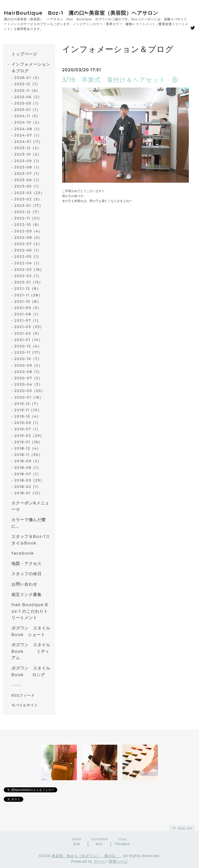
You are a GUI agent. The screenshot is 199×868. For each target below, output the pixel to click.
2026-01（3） (28, 78)
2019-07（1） (27, 429)
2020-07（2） (28, 378)
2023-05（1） (28, 186)
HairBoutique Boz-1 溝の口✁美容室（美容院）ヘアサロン (81, 13)
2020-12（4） (28, 346)
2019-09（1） (27, 423)
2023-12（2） (28, 148)
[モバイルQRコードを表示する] (31, 705)
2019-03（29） (29, 436)
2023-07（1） (28, 174)
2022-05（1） (28, 257)
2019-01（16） (28, 442)
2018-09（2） (28, 461)
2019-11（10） (28, 410)
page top (182, 828)
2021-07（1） (27, 320)
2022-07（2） (28, 244)
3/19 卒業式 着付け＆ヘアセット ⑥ (120, 80)
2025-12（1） (27, 84)
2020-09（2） (28, 365)
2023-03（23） (29, 193)
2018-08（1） (28, 468)
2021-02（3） (28, 333)
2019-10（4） (27, 416)
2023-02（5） (28, 199)
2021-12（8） (27, 288)
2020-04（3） (28, 384)
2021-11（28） (28, 295)
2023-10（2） (28, 154)
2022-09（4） (28, 231)
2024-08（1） (28, 129)
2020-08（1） (28, 372)
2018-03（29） (29, 480)
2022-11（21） (28, 218)
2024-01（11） (28, 142)
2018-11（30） (28, 455)
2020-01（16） (29, 397)
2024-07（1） (28, 135)
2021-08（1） (27, 314)
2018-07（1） (27, 474)
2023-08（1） (28, 167)
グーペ (99, 861)
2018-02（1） (27, 487)
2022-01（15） (28, 282)
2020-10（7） (28, 359)
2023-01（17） (29, 206)
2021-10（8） (27, 301)
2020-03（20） (30, 391)
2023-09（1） (28, 161)
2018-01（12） (28, 493)
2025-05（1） (27, 103)
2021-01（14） (28, 340)
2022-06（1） (28, 250)
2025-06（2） (28, 97)
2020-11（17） (28, 352)
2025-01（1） (27, 110)
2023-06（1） (28, 180)
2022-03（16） (29, 269)
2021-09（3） (28, 308)
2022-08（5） (28, 237)
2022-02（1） (28, 276)
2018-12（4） (27, 448)
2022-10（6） (28, 225)
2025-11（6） (27, 91)
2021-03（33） (29, 327)
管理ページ (118, 861)
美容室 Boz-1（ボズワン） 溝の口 (86, 856)
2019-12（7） (27, 404)
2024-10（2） (28, 122)
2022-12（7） (28, 212)
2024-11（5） (27, 116)
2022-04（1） (28, 263)
